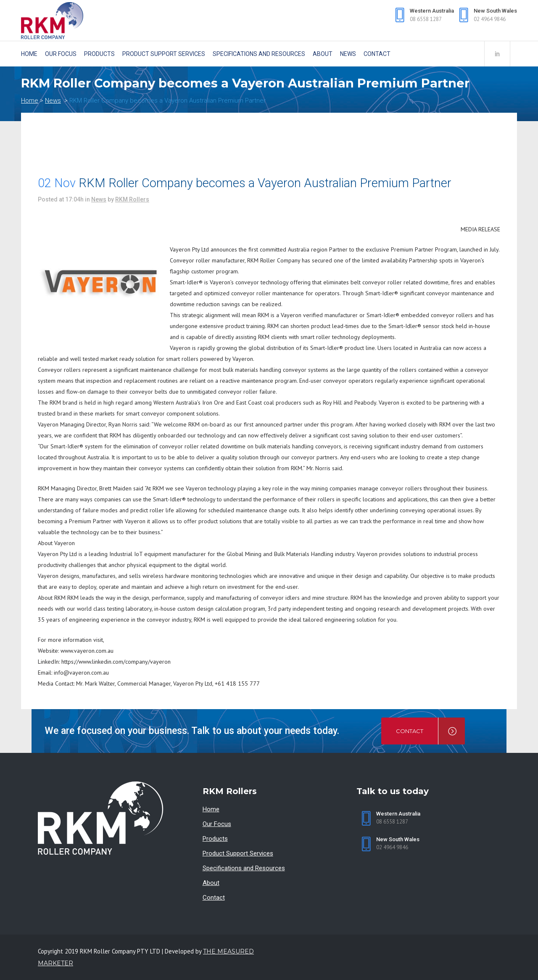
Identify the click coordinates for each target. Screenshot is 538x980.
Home (30, 101)
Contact (214, 898)
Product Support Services (238, 853)
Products (215, 839)
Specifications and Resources (244, 868)
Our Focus (217, 824)
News (53, 101)
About (211, 883)
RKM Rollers (132, 199)
